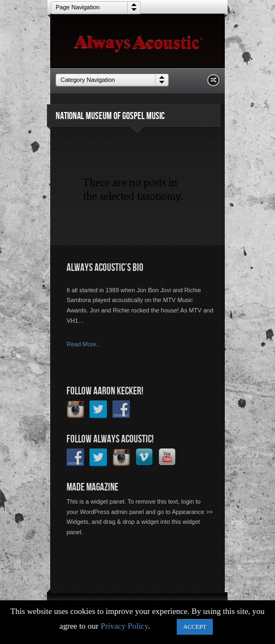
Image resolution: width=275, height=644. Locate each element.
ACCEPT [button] (195, 627)
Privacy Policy (124, 626)
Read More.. (83, 344)
